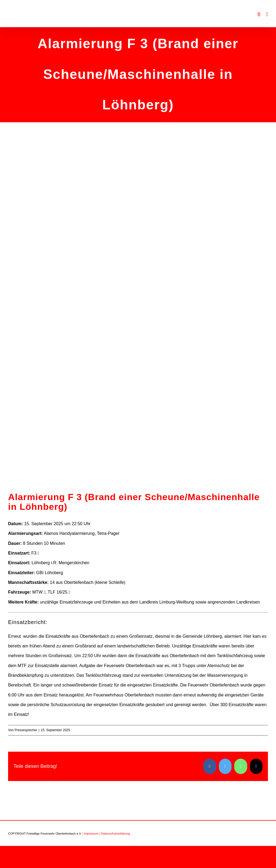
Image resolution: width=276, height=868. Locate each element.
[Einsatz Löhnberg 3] (138, 318)
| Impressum (91, 834)
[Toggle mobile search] (259, 14)
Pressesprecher (26, 730)
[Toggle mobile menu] (267, 14)
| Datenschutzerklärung (115, 834)
